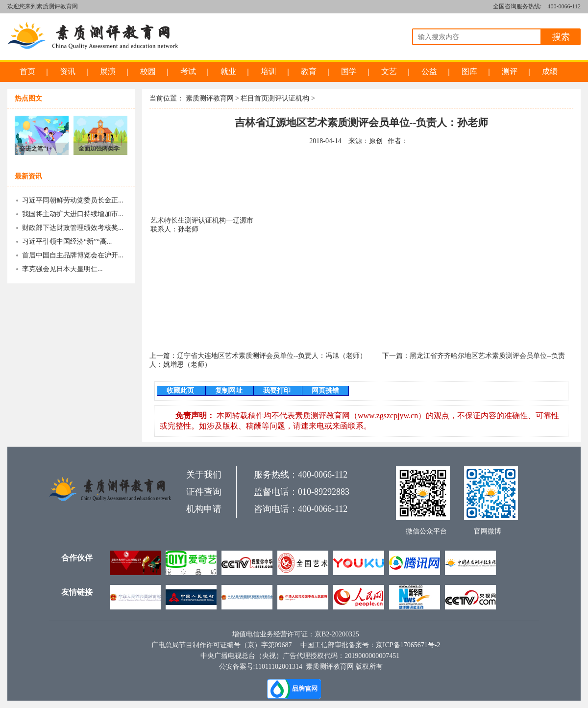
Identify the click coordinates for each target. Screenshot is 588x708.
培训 (269, 71)
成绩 (550, 71)
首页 (27, 71)
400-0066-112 (564, 6)
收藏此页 (181, 391)
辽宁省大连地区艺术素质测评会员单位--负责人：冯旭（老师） (272, 356)
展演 (108, 71)
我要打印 (278, 391)
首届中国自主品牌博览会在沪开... (73, 255)
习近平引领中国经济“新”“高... (67, 241)
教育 (309, 71)
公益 (429, 71)
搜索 (561, 37)
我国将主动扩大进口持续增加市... (73, 214)
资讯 (68, 71)
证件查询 (204, 492)
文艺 (389, 71)
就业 (228, 71)
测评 (510, 71)
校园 (148, 71)
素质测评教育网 (210, 98)
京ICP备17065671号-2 (408, 645)
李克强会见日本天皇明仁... (62, 269)
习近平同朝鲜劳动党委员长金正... (73, 200)
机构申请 (204, 509)
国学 (349, 71)
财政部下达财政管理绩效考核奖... (73, 228)
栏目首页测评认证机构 (275, 98)
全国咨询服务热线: (517, 6)
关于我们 (204, 475)
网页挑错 (325, 391)
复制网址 (230, 391)
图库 (469, 71)
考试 (188, 71)
